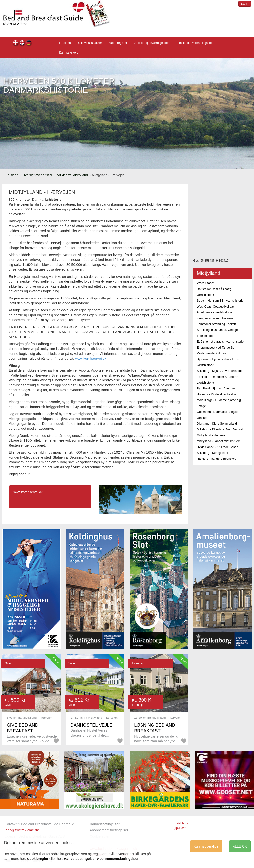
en (22, 44)
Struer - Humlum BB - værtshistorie (220, 301)
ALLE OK (240, 846)
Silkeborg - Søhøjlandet (213, 453)
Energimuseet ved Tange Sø (216, 348)
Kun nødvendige (206, 846)
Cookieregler (38, 859)
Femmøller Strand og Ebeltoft (216, 324)
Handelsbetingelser (105, 824)
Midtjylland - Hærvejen (212, 435)
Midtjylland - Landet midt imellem (219, 441)
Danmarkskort (68, 53)
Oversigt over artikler (37, 175)
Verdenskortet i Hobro (211, 353)
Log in (245, 4)
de (29, 44)
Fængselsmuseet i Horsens (215, 318)
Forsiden (65, 43)
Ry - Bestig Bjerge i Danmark (216, 389)
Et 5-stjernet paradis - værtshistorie (220, 342)
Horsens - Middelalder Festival (217, 394)
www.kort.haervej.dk (91, 359)
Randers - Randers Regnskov (217, 459)
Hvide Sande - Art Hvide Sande (218, 447)
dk (16, 44)
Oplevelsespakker (90, 43)
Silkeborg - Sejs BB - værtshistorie (220, 371)
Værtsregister (118, 43)
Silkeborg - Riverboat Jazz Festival (220, 429)
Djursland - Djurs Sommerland (217, 424)
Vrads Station (206, 283)
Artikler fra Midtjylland (72, 175)
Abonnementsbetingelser (109, 830)
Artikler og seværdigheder (152, 43)
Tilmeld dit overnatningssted (195, 43)
